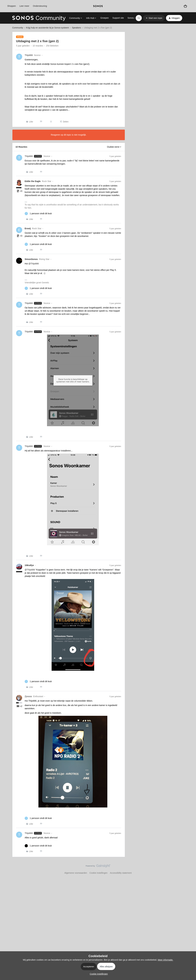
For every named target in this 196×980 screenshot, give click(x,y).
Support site (118, 18)
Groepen (104, 18)
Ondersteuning (40, 6)
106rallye (29, 565)
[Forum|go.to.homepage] (39, 18)
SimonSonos (31, 259)
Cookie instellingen (98, 873)
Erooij (28, 228)
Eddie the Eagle (33, 181)
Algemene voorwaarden (76, 873)
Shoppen (11, 6)
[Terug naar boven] (190, 868)
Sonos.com (133, 18)
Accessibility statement (121, 873)
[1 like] (38, 214)
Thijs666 (29, 55)
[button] (154, 18)
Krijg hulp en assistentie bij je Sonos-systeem (48, 28)
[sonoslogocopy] (98, 6)
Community (18, 28)
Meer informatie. (165, 960)
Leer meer (24, 6)
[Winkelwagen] (185, 6)
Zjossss (28, 696)
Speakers (76, 28)
